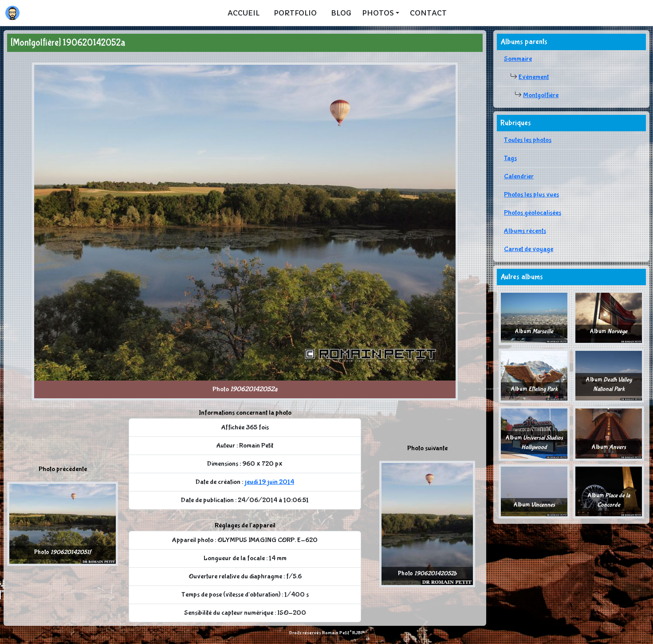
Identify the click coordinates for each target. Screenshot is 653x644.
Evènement (534, 77)
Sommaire (518, 59)
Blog (341, 13)
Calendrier (519, 176)
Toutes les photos (528, 140)
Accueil (244, 13)
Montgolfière (541, 95)
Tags (510, 158)
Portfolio (295, 13)
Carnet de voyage (529, 249)
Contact (428, 13)
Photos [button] (378, 13)
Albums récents (525, 231)
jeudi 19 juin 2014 (269, 482)
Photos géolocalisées (533, 213)
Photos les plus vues (531, 194)
